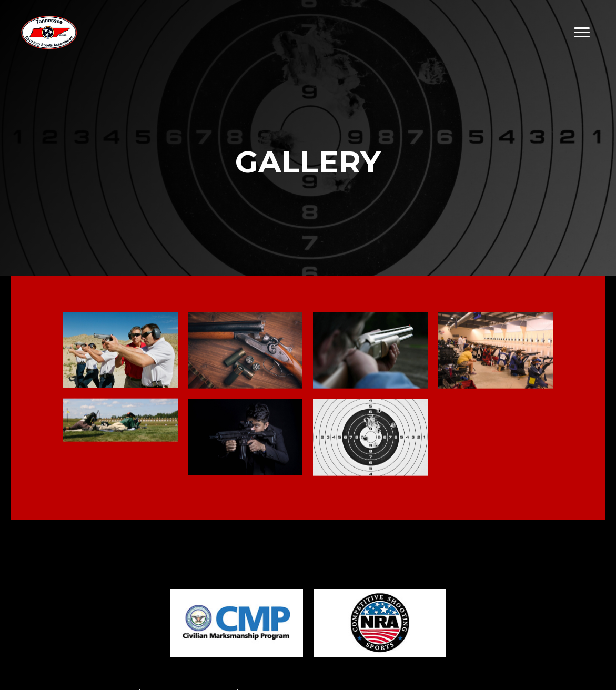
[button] (582, 33)
